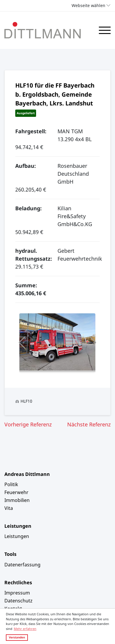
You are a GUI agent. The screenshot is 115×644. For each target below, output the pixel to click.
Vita (9, 508)
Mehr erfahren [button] (25, 629)
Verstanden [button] (17, 637)
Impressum (17, 593)
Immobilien (17, 500)
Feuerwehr (16, 492)
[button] (22, 343)
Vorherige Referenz (28, 424)
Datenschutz (18, 601)
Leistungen (17, 536)
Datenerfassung (22, 565)
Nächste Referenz (89, 424)
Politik (11, 484)
